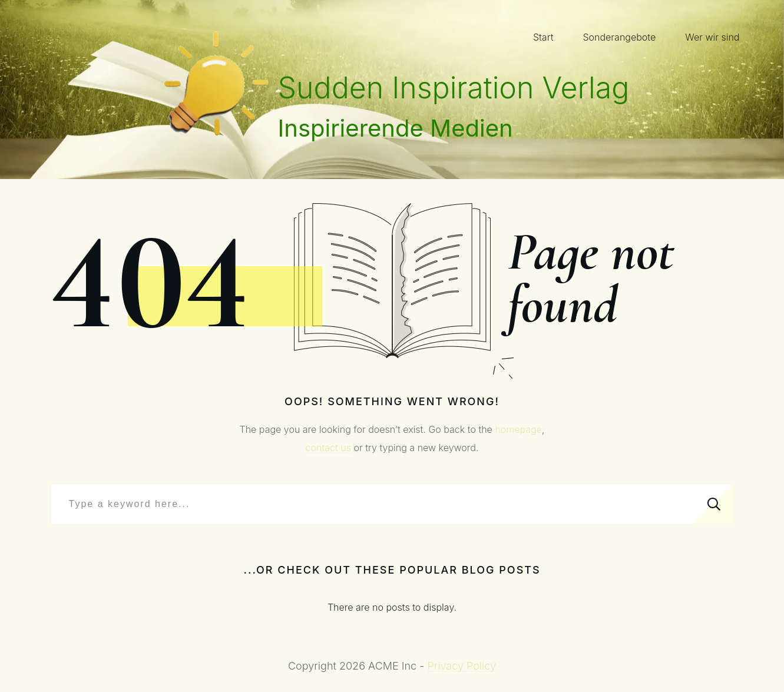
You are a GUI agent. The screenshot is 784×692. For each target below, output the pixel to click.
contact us (328, 448)
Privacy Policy (462, 666)
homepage (518, 429)
